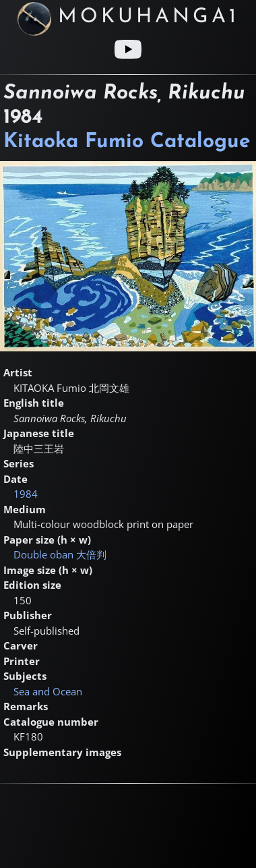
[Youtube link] (128, 49)
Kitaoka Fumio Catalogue (127, 142)
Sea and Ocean (48, 691)
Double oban (60, 554)
